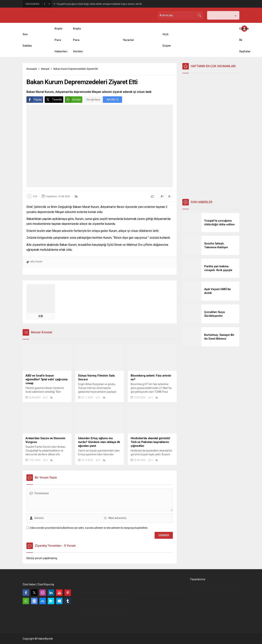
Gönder (73, 100)
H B (35, 196)
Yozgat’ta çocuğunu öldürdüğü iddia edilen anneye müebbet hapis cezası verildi (99, 4)
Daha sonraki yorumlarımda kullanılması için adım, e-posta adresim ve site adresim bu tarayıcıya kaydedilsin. (89, 528)
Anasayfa (32, 69)
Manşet (45, 69)
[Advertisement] (211, 136)
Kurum (39, 261)
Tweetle (53, 100)
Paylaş (34, 100)
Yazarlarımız (198, 579)
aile (32, 261)
